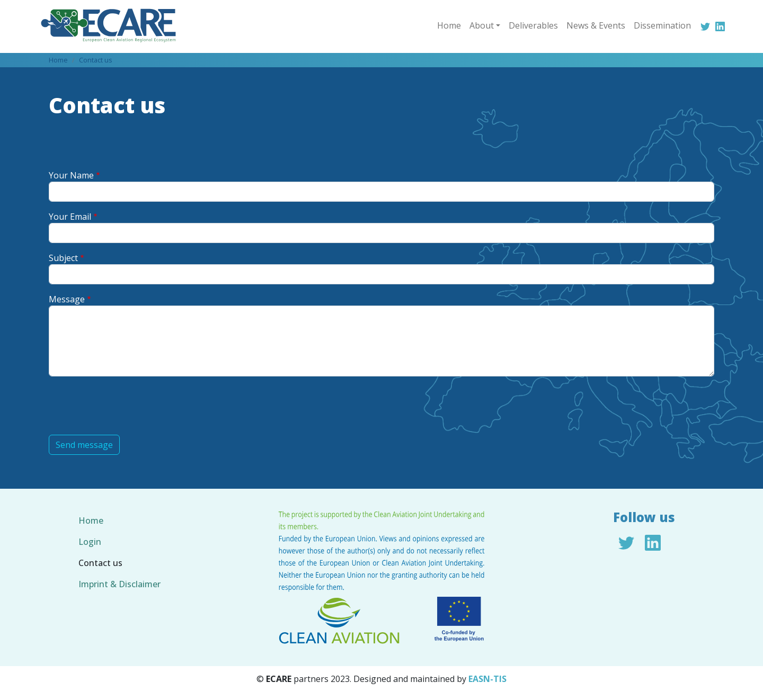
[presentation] (129, 406)
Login (90, 542)
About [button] (482, 25)
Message (67, 299)
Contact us (96, 60)
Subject (63, 258)
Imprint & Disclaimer (119, 584)
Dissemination (662, 25)
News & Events (596, 25)
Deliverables (533, 25)
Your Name (71, 175)
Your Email (70, 217)
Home (449, 25)
